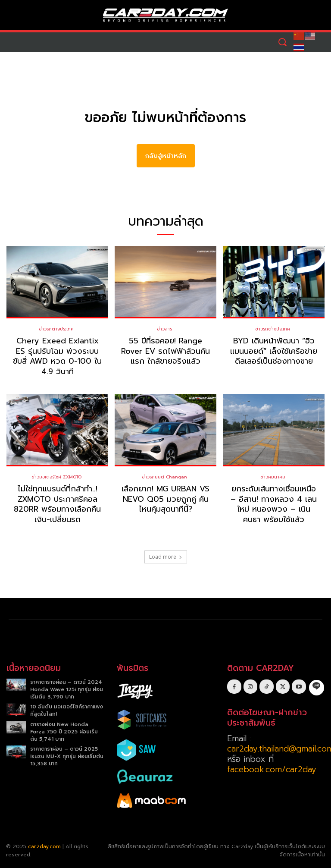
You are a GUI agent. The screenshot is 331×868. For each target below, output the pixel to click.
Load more (166, 557)
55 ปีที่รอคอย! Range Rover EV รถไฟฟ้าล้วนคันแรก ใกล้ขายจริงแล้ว (165, 351)
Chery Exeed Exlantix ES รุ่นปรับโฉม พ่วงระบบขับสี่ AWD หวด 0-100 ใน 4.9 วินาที (57, 356)
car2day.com (44, 846)
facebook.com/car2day (272, 770)
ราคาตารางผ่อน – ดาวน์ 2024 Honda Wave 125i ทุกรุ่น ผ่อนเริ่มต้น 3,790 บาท (67, 689)
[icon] (317, 687)
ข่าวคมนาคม (273, 478)
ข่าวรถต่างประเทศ (56, 330)
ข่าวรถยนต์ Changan (164, 478)
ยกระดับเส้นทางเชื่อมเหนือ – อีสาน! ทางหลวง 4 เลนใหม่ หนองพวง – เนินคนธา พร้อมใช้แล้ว (274, 504)
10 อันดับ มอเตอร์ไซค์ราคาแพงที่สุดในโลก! (67, 711)
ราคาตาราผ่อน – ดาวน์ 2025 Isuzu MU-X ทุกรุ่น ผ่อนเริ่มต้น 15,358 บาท (67, 757)
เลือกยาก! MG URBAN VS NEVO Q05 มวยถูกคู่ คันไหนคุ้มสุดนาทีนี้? (165, 499)
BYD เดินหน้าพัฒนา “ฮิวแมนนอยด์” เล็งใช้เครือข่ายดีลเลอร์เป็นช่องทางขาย (274, 351)
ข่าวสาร (164, 330)
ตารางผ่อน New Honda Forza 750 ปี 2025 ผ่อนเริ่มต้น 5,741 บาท (64, 732)
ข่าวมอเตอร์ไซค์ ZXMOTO (56, 478)
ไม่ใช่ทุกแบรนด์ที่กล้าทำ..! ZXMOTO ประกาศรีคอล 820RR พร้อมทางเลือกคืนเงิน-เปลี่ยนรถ (57, 504)
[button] (282, 42)
